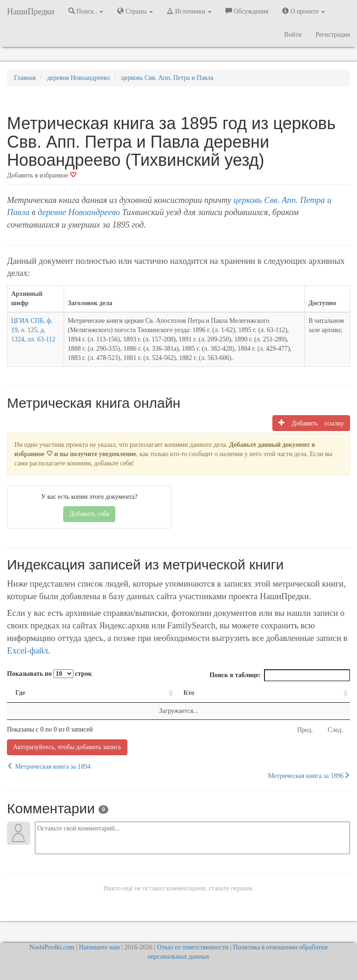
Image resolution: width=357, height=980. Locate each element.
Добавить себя (89, 514)
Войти (293, 35)
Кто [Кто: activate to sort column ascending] (189, 693)
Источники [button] (189, 11)
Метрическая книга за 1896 (309, 776)
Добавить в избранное (42, 175)
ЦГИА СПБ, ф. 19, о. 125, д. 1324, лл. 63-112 (33, 330)
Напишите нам (99, 947)
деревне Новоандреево (79, 212)
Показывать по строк (49, 674)
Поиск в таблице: (280, 675)
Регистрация (333, 35)
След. (335, 730)
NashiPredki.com (52, 947)
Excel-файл (27, 650)
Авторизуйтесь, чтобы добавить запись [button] (67, 747)
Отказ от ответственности (193, 947)
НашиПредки (31, 12)
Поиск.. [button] (86, 11)
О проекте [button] (303, 11)
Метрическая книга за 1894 (49, 766)
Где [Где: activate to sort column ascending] (20, 693)
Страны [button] (135, 11)
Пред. (305, 730)
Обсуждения (247, 11)
